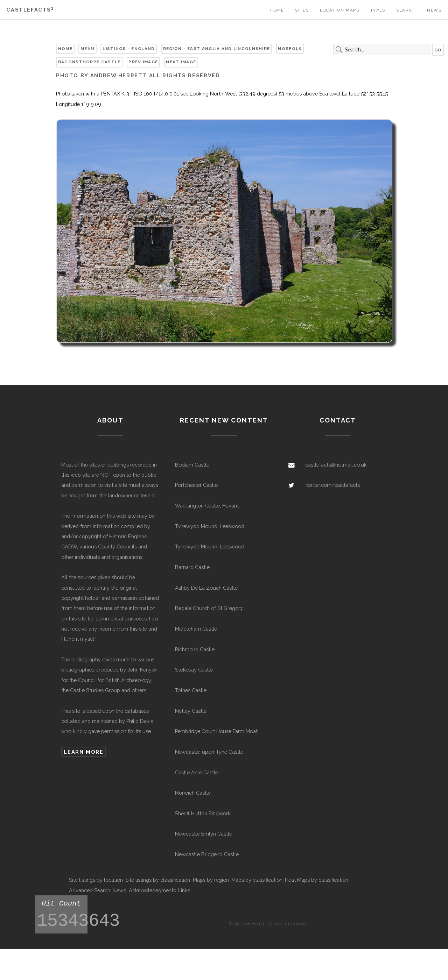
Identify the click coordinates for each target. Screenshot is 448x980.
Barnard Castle (192, 567)
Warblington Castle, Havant (207, 506)
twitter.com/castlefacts (332, 485)
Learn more (83, 752)
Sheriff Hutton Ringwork (203, 813)
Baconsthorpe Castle (89, 62)
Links (184, 890)
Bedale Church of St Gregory (209, 608)
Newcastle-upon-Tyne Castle (209, 752)
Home (277, 10)
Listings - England (129, 49)
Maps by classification (257, 880)
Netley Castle (191, 711)
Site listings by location (96, 880)
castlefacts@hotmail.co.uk (336, 465)
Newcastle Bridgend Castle (207, 854)
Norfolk (290, 49)
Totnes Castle (191, 690)
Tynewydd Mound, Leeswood (210, 526)
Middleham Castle (196, 629)
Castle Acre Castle (197, 772)
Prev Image (143, 62)
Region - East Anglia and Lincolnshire (217, 49)
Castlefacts (30, 10)
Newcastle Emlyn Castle (204, 834)
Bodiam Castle (192, 465)
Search (406, 10)
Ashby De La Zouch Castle (206, 588)
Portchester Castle (196, 485)
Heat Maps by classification (317, 880)
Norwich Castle (193, 793)
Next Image (181, 62)
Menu (87, 49)
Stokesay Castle (194, 670)
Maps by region (211, 880)
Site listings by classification (158, 880)
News (434, 10)
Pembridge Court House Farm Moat (216, 731)
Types (378, 10)
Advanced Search (90, 890)
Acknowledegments (152, 890)
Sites (302, 10)
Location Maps (340, 10)
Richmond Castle (195, 649)
